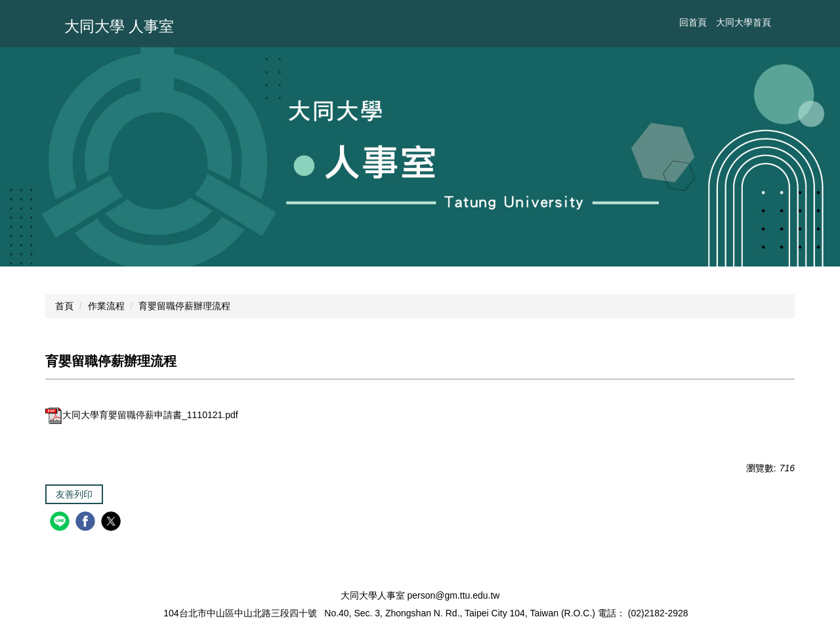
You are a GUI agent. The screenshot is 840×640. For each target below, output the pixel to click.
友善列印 (74, 494)
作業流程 (106, 306)
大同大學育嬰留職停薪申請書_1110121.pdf (142, 415)
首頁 (64, 306)
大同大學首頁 (744, 22)
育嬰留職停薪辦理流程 (184, 306)
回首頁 (693, 22)
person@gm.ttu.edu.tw (453, 595)
